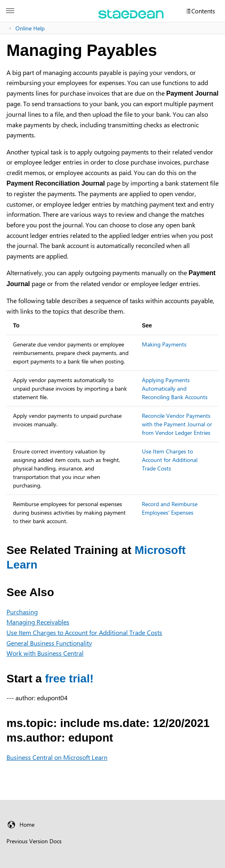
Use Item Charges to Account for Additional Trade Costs (170, 460)
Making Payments (164, 344)
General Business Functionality (49, 643)
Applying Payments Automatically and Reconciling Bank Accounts (175, 388)
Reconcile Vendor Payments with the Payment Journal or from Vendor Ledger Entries (177, 424)
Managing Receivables (38, 622)
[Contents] (200, 11)
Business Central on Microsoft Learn (57, 757)
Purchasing (22, 612)
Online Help (30, 28)
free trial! (69, 679)
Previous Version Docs (34, 841)
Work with (45, 653)
